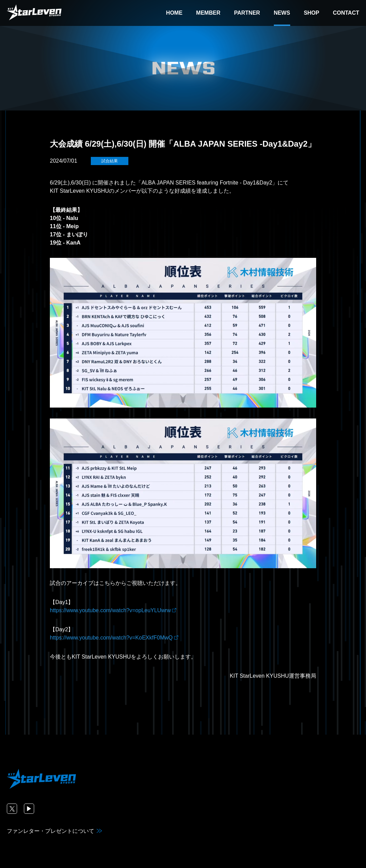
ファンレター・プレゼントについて (51, 831)
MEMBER (208, 13)
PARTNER (247, 13)
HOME (174, 13)
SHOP (312, 13)
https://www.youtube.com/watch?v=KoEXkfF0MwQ (111, 638)
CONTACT (346, 13)
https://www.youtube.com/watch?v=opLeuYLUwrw (110, 610)
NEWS (282, 13)
